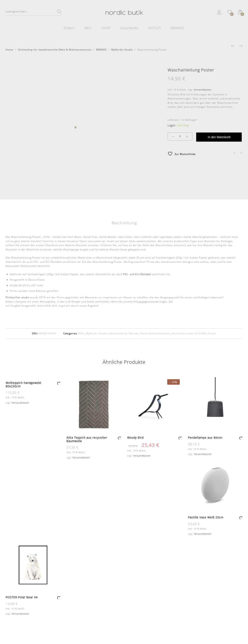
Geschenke (129, 28)
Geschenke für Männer (124, 333)
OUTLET (155, 28)
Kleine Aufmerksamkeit (155, 333)
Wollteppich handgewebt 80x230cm (23, 384)
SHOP (106, 28)
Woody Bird (135, 438)
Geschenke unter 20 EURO (189, 333)
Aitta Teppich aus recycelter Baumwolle (87, 439)
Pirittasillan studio (18, 297)
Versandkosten (203, 90)
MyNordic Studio (97, 333)
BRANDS (178, 28)
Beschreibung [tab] (124, 223)
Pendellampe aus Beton (205, 438)
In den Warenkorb (219, 137)
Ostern (69, 28)
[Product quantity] (180, 136)
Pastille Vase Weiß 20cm (206, 517)
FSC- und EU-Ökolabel (137, 274)
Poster (212, 333)
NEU (88, 28)
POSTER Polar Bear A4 (22, 597)
